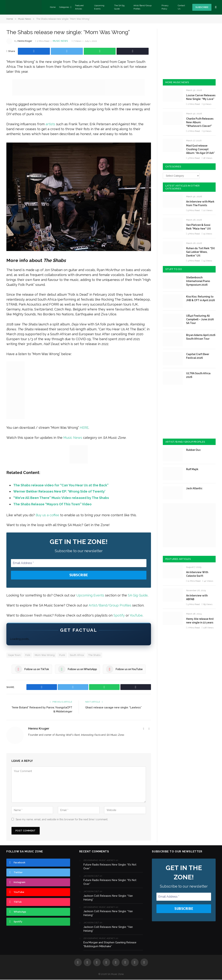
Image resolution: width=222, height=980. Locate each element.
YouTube (136, 616)
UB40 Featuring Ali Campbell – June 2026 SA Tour (200, 319)
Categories (64, 7)
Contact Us (181, 7)
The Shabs (94, 655)
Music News (60, 41)
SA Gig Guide (138, 596)
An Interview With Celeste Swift (197, 574)
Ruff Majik (192, 469)
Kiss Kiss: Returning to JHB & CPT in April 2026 (201, 298)
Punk (62, 655)
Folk (28, 655)
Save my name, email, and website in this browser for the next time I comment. (62, 820)
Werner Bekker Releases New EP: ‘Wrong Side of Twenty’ (59, 491)
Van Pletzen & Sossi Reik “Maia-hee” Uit (198, 227)
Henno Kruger (25, 41)
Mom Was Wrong (45, 655)
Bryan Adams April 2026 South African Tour (201, 337)
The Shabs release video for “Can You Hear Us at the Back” (61, 485)
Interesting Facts (91, 735)
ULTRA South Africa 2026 (198, 375)
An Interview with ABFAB (197, 597)
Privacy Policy (165, 7)
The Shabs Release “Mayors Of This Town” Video (52, 504)
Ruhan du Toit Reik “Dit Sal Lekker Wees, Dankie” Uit (200, 252)
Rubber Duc (193, 450)
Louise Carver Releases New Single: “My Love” (201, 97)
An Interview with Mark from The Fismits (200, 203)
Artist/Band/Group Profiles (143, 7)
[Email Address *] (79, 563)
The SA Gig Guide (119, 7)
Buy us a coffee (47, 515)
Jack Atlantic (194, 488)
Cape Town (14, 655)
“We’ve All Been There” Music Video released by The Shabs (61, 498)
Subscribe (202, 7)
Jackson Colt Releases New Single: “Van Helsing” (108, 898)
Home (53, 7)
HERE (84, 428)
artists (50, 124)
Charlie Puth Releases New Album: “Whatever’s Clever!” (200, 122)
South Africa (77, 655)
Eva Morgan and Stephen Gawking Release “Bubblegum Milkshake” (110, 945)
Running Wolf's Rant (67, 735)
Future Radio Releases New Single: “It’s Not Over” (110, 867)
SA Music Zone (115, 735)
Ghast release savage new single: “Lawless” (114, 708)
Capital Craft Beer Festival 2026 (198, 356)
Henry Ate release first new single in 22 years (200, 621)
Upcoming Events (99, 7)
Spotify (119, 616)
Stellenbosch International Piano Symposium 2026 (198, 281)
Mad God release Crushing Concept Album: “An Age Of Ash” (200, 149)
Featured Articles (79, 7)
